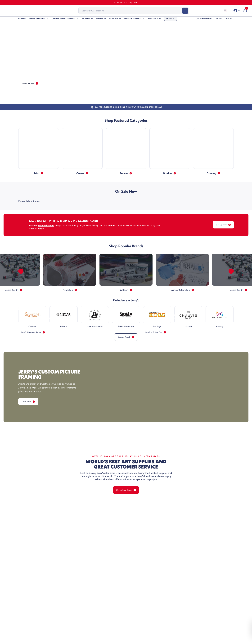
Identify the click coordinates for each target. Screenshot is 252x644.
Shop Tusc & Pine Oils (157, 398)
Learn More (30, 467)
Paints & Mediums (37, 20)
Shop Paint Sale (31, 84)
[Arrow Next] (231, 271)
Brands (22, 20)
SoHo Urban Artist (126, 328)
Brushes (86, 20)
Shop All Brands (126, 338)
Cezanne (32, 328)
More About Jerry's (126, 556)
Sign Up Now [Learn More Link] (222, 225)
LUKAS (63, 328)
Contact (229, 20)
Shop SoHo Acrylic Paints (34, 398)
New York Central (95, 328)
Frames (99, 20)
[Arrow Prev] (21, 271)
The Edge (157, 328)
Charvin (188, 328)
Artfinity (220, 328)
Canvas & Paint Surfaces (64, 20)
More (169, 20)
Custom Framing (204, 20)
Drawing (114, 20)
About (219, 20)
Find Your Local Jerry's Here (126, 2)
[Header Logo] (36, 11)
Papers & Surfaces (133, 20)
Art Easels (153, 20)
